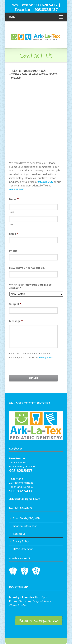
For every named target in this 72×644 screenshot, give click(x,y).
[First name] (33, 207)
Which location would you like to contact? (30, 286)
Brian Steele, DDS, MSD (26, 518)
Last (12, 224)
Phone (13, 251)
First (12, 212)
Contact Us (19, 534)
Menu (36, 17)
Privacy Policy (46, 357)
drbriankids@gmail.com (25, 499)
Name (14, 199)
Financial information (25, 526)
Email (14, 234)
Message (16, 321)
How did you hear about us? (27, 268)
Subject (15, 304)
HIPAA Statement (23, 549)
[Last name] (33, 219)
